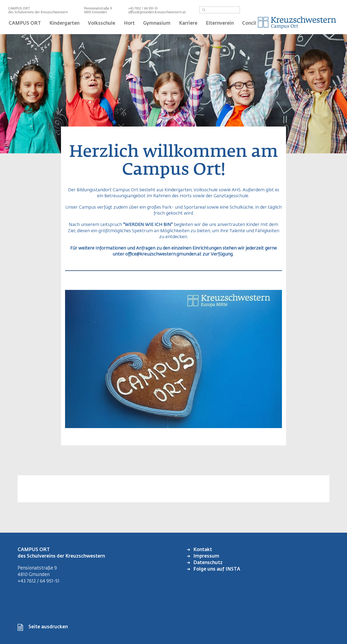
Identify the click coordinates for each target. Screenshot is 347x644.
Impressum (206, 556)
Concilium (254, 23)
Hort (129, 23)
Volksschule (102, 23)
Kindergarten (64, 23)
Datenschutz (207, 563)
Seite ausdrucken (48, 627)
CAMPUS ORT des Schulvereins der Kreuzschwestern (38, 11)
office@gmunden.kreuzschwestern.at (157, 12)
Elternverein (220, 23)
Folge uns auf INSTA (216, 569)
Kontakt (202, 550)
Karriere (188, 23)
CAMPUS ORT (25, 23)
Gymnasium (157, 23)
